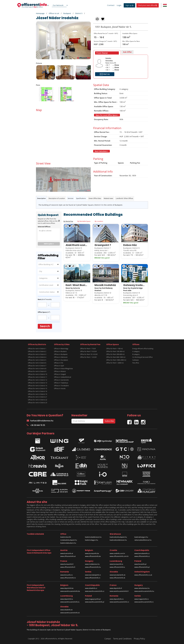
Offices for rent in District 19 (37, 394)
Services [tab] (71, 198)
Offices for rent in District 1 (37, 349)
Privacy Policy (139, 639)
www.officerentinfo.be (93, 556)
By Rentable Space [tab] (84, 221)
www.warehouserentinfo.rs (144, 602)
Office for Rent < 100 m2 (114, 349)
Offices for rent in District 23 (37, 403)
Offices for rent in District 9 (37, 371)
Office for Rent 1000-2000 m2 (116, 360)
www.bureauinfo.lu (116, 564)
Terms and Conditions (122, 639)
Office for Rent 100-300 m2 (115, 351)
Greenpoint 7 (103, 245)
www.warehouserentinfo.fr (119, 591)
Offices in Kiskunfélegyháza (63, 368)
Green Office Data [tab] (95, 198)
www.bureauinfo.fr (67, 564)
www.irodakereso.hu (92, 564)
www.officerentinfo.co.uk (143, 575)
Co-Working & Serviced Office (142, 357)
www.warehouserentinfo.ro (119, 602)
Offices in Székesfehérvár (63, 377)
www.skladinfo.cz (91, 588)
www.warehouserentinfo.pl (95, 602)
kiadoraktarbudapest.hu (118, 537)
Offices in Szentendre (61, 380)
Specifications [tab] (81, 198)
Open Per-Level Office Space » (107, 115)
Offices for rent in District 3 (37, 354)
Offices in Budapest (61, 354)
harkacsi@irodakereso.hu (40, 421)
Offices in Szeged (60, 374)
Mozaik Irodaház (105, 285)
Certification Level (46, 285)
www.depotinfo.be (67, 588)
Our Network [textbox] (58, 5)
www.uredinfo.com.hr (117, 553)
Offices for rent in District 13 (37, 383)
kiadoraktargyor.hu (141, 537)
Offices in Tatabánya (61, 383)
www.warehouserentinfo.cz (95, 591)
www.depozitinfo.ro (117, 599)
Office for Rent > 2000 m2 (115, 363)
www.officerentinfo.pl (142, 567)
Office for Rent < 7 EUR (88, 349)
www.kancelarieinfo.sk (118, 575)
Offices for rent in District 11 (37, 377)
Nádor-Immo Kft (111, 63)
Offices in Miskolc (60, 371)
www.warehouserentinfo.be (70, 591)
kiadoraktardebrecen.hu (118, 540)
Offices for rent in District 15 (37, 388)
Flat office (136, 363)
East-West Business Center (77, 285)
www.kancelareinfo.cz (142, 553)
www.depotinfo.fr (116, 588)
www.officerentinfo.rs (93, 578)
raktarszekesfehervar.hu (143, 540)
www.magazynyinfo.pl (93, 599)
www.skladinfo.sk (66, 610)
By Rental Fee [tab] (68, 221)
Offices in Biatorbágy (61, 349)
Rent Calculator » (101, 151)
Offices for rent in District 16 (37, 391)
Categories (43, 278)
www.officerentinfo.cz (142, 556)
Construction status (47, 292)
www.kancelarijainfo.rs (93, 575)
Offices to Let (54, 13)
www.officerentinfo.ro (68, 578)
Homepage (40, 13)
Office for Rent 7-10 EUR (88, 351)
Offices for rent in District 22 (37, 400)
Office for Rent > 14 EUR (88, 357)
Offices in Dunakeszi (61, 360)
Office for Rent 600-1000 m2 (116, 357)
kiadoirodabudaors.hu (68, 543)
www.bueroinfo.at (67, 553)
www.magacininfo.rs (142, 599)
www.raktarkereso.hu (142, 588)
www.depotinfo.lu (67, 599)
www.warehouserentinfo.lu (70, 602)
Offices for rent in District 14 (37, 386)
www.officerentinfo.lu (117, 567)
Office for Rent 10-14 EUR (89, 354)
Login (119, 5)
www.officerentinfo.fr (68, 567)
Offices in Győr (59, 366)
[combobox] (60, 5)
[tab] (107, 52)
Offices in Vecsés (60, 388)
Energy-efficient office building (143, 349)
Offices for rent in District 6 (37, 363)
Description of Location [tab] (57, 198)
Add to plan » (49, 244)
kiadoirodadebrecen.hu (93, 537)
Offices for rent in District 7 (37, 366)
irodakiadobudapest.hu (69, 540)
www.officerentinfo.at (68, 556)
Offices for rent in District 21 (37, 397)
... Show (116, 65)
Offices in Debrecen (61, 357)
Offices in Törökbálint (61, 386)
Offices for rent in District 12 (37, 380)
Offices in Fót (59, 363)
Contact (111, 5)
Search (45, 326)
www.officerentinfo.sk (117, 578)
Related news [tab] (108, 198)
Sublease (136, 360)
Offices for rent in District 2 (37, 351)
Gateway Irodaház (135, 285)
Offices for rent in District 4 (37, 357)
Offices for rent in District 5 (37, 360)
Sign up (129, 5)
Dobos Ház (130, 245)
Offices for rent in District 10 (37, 374)
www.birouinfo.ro (66, 575)
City (41, 271)
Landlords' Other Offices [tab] (124, 198)
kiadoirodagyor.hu (92, 540)
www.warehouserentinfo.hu (144, 591)
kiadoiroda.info (66, 537)
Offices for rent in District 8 (37, 368)
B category (136, 354)
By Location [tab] (99, 221)
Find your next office (148, 5)
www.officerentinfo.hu (93, 567)
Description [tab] (41, 198)
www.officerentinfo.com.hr (119, 556)
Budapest (67, 13)
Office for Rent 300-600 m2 (115, 354)
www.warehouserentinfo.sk (70, 613)
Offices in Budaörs (60, 351)
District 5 (79, 13)
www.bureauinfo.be (92, 553)
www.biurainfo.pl (140, 564)
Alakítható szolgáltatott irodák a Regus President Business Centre (77, 245)
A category (136, 351)
